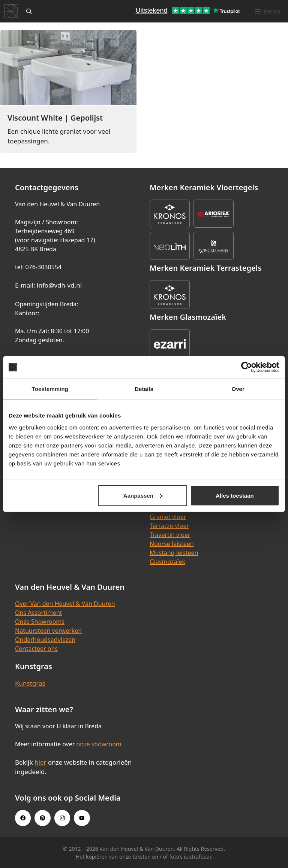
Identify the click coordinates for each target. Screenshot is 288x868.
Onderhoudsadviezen (45, 640)
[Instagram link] (62, 818)
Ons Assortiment (39, 613)
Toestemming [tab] (50, 389)
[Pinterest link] (42, 818)
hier (40, 762)
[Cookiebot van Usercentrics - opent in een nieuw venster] (247, 367)
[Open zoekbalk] (29, 11)
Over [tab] (238, 389)
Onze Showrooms (40, 622)
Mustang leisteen (174, 553)
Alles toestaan (235, 495)
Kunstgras (30, 683)
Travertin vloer (170, 535)
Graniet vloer (168, 517)
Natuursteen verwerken (48, 631)
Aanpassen (143, 495)
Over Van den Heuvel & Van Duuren (65, 604)
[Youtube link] (82, 818)
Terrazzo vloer (169, 526)
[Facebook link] (23, 818)
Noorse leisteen (172, 544)
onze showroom (99, 744)
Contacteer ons (36, 649)
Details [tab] (144, 389)
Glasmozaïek (167, 562)
